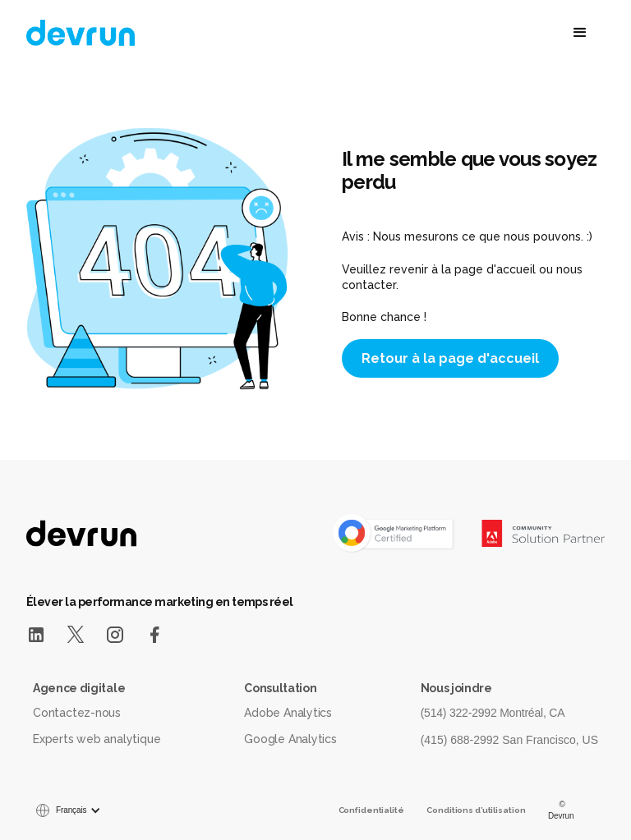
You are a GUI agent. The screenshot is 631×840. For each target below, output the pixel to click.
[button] (497, 33)
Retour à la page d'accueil (450, 358)
